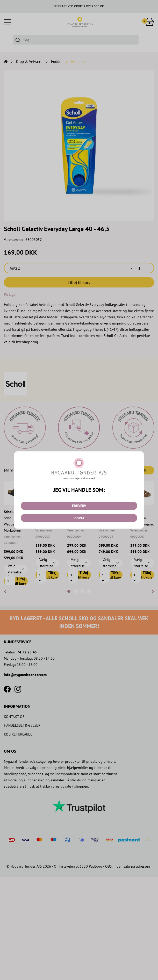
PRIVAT (79, 518)
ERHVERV (79, 506)
